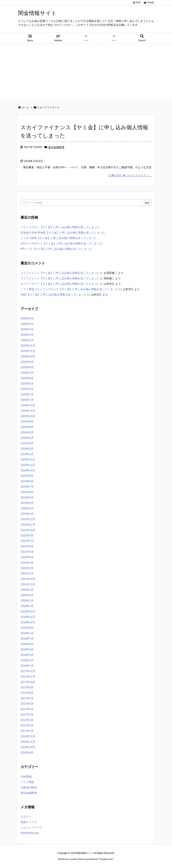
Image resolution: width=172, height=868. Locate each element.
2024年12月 (28, 405)
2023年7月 (27, 487)
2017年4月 (27, 715)
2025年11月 (28, 351)
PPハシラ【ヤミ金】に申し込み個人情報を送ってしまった (56, 249)
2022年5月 (27, 552)
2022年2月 (27, 568)
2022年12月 (28, 519)
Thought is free (106, 859)
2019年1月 (27, 633)
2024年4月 (27, 443)
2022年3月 (27, 563)
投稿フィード (29, 822)
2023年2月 (27, 508)
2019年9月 (27, 628)
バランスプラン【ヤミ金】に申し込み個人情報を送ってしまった (60, 227)
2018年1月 (27, 666)
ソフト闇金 (27, 782)
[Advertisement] (86, 72)
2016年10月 (28, 747)
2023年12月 (28, 459)
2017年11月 (28, 677)
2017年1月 (27, 731)
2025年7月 (27, 373)
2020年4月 (27, 590)
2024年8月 (27, 427)
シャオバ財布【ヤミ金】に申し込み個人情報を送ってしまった (59, 238)
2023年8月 (27, 481)
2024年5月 (27, 438)
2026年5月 (27, 318)
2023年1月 (27, 514)
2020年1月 (27, 606)
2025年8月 (27, 367)
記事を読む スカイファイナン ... (130, 175)
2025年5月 (27, 384)
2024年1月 (27, 454)
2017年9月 (27, 687)
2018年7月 (27, 639)
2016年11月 (28, 742)
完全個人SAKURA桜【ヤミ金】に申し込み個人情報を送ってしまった (63, 233)
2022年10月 (28, 530)
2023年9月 (27, 476)
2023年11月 (28, 465)
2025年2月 (27, 394)
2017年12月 (28, 671)
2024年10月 (28, 416)
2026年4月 (27, 324)
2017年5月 (27, 709)
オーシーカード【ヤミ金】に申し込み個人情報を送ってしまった (60, 284)
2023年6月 (27, 492)
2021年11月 (28, 584)
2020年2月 (27, 601)
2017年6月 (27, 704)
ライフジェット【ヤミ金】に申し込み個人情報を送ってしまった (60, 273)
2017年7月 (27, 698)
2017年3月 (27, 720)
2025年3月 (27, 389)
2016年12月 (28, 736)
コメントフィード (31, 827)
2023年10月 (28, 470)
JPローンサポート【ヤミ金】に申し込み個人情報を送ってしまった (62, 243)
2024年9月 (27, 422)
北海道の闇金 (29, 787)
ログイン (26, 817)
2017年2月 (27, 725)
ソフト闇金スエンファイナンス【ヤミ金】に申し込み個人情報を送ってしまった (69, 289)
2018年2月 (27, 660)
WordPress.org (30, 833)
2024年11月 (28, 411)
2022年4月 (27, 557)
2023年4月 (27, 503)
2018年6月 (27, 644)
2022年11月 (28, 525)
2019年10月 (28, 622)
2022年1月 (27, 573)
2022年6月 (27, 546)
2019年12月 (28, 611)
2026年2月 (27, 335)
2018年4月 (27, 649)
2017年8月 (27, 693)
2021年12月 (28, 579)
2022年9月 (27, 535)
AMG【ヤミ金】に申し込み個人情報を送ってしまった (54, 295)
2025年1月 (27, 400)
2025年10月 (28, 356)
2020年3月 (27, 595)
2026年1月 (27, 340)
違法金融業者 (56, 147)
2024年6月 (27, 432)
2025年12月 (28, 346)
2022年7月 (27, 541)
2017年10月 (28, 682)
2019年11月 (28, 617)
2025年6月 (27, 378)
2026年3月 (27, 329)
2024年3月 (27, 449)
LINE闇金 (26, 777)
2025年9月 (27, 362)
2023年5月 (27, 497)
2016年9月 (27, 752)
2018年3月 (27, 655)
